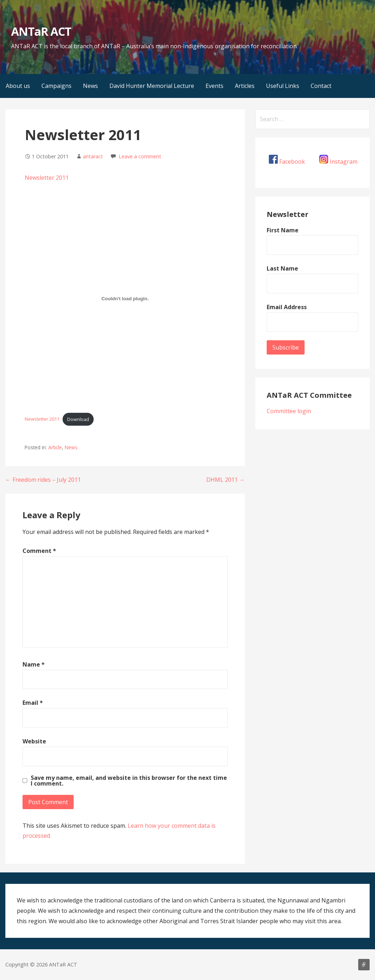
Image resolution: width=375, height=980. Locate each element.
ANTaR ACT (41, 31)
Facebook (292, 162)
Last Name (282, 268)
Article (55, 447)
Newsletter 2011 (47, 178)
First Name (283, 230)
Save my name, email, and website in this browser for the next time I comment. (129, 781)
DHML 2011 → (226, 480)
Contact (321, 86)
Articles (245, 86)
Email (33, 703)
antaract (93, 156)
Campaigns (56, 86)
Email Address (287, 307)
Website (34, 741)
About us (18, 86)
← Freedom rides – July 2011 (43, 480)
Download (78, 419)
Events (214, 86)
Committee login (289, 411)
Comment (39, 551)
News (90, 86)
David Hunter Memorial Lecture (152, 86)
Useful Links (283, 86)
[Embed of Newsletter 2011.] (125, 299)
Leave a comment (140, 156)
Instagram (344, 162)
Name (34, 664)
